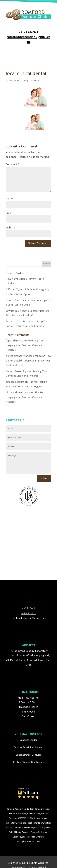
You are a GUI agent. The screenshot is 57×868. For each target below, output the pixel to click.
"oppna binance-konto (18, 340)
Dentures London (29, 740)
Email (9, 213)
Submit (44, 478)
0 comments (34, 80)
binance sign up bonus (18, 392)
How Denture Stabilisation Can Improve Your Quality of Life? (28, 360)
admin (11, 80)
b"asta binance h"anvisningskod (24, 356)
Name (9, 198)
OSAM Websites (39, 863)
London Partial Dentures (29, 755)
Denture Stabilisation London (28, 762)
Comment (12, 164)
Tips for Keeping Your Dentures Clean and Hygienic (25, 345)
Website (10, 227)
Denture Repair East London (28, 747)
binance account (15, 382)
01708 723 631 (28, 32)
